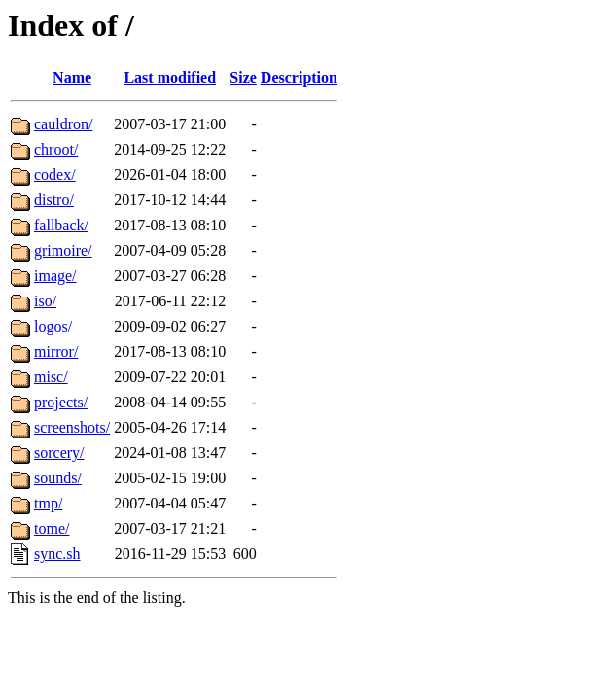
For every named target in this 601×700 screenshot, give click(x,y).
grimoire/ (63, 250)
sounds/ (58, 478)
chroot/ (56, 149)
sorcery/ (59, 453)
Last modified (170, 77)
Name (72, 77)
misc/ (51, 377)
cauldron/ (63, 124)
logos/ (53, 326)
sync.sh (57, 554)
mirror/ (56, 351)
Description (299, 77)
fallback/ (61, 225)
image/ (55, 276)
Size (243, 77)
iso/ (45, 301)
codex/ (55, 175)
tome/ (52, 528)
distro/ (54, 200)
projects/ (61, 402)
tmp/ (48, 503)
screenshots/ (72, 427)
